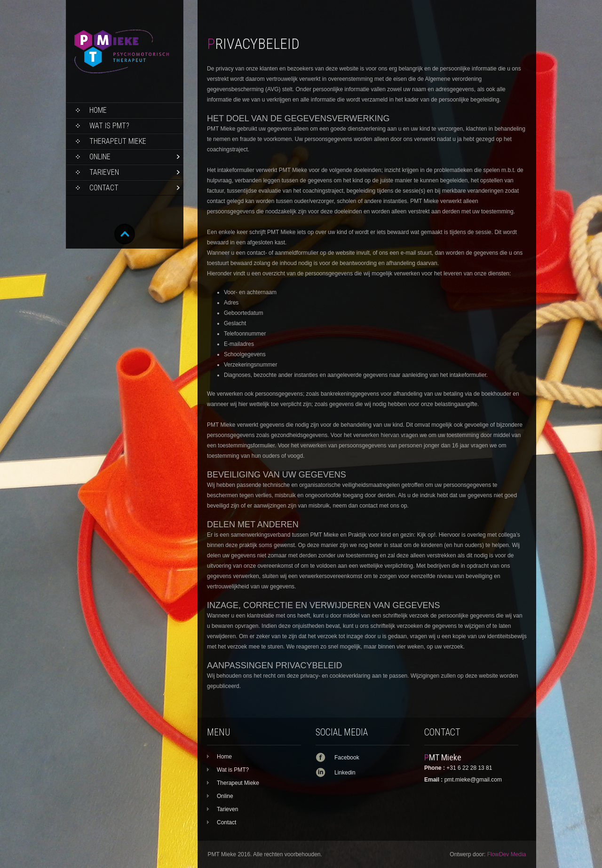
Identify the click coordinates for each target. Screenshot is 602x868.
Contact (104, 188)
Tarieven (104, 172)
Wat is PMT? (109, 126)
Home (98, 110)
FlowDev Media (507, 854)
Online (100, 157)
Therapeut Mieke (118, 141)
